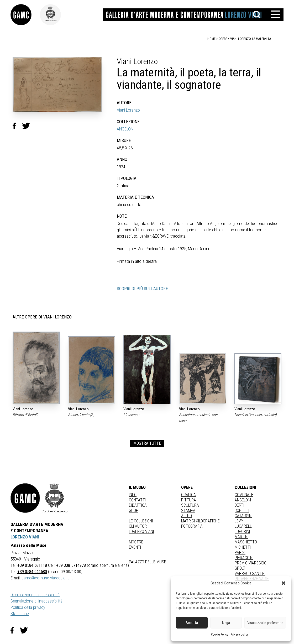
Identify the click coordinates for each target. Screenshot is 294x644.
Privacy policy (240, 635)
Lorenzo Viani (141, 532)
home (211, 39)
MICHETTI (243, 547)
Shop (134, 511)
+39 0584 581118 (32, 565)
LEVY (239, 521)
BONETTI (242, 511)
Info (133, 495)
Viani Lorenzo (128, 110)
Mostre (136, 542)
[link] (25, 15)
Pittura (189, 500)
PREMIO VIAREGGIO (251, 563)
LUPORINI (242, 532)
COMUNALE (244, 495)
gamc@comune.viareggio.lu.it (47, 578)
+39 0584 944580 (32, 572)
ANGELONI (126, 129)
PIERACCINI (244, 558)
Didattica (138, 505)
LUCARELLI (244, 526)
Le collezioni (141, 521)
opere (223, 39)
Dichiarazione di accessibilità (35, 595)
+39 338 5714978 (71, 565)
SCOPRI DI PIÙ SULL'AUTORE (142, 289)
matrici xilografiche (200, 521)
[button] (283, 583)
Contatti (137, 500)
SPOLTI (240, 568)
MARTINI (241, 537)
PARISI (240, 553)
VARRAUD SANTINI (250, 574)
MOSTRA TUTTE (147, 443)
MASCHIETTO (246, 542)
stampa (188, 511)
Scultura (190, 505)
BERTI (239, 505)
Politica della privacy (28, 607)
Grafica (188, 495)
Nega (226, 623)
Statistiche (20, 614)
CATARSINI (243, 516)
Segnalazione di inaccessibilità (36, 601)
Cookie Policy (220, 635)
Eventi (135, 547)
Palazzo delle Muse (148, 562)
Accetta (192, 623)
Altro (187, 516)
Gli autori (138, 526)
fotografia (192, 526)
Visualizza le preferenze (265, 623)
